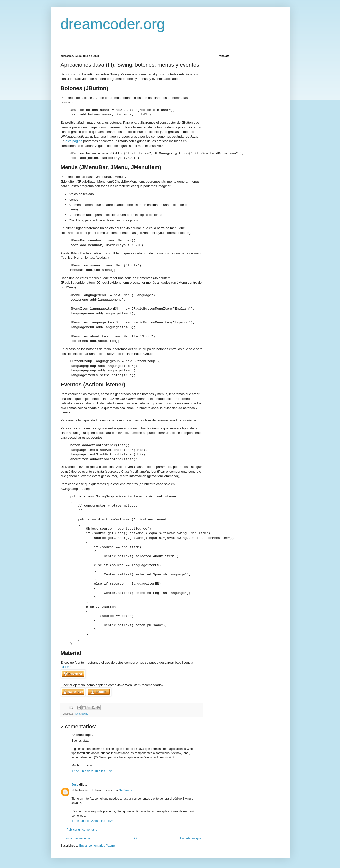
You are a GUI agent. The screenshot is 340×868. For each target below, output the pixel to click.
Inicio (135, 838)
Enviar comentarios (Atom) (97, 846)
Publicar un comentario (82, 830)
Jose (75, 785)
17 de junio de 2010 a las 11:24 (93, 821)
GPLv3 (66, 667)
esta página (74, 141)
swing (85, 714)
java (78, 714)
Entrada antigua (191, 838)
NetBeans (125, 790)
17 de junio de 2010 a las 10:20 (93, 771)
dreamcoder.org (113, 24)
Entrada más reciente (76, 838)
